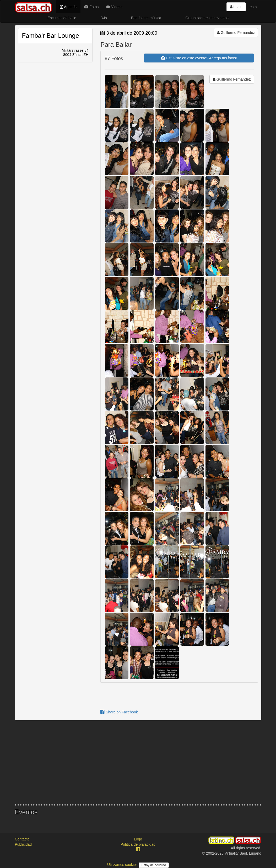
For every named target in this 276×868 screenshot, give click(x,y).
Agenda (68, 7)
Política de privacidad (138, 844)
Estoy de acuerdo (154, 865)
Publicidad (23, 844)
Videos (114, 7)
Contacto (22, 839)
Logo (138, 839)
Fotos (91, 7)
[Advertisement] (138, 762)
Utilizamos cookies (123, 865)
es (254, 7)
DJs (104, 18)
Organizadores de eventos (207, 18)
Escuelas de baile (62, 18)
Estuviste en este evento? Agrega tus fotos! (199, 58)
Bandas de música (146, 18)
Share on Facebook (119, 712)
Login (236, 7)
